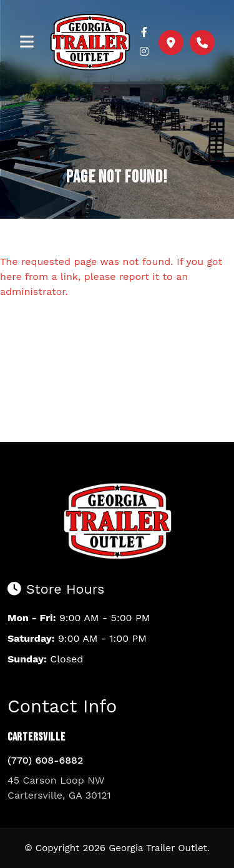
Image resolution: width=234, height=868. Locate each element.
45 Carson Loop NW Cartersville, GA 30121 (59, 788)
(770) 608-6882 (45, 760)
